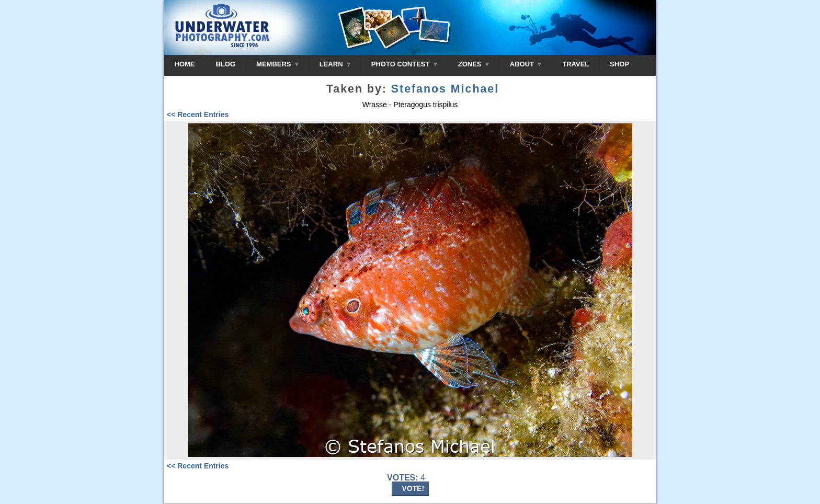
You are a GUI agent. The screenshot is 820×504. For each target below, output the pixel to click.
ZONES (474, 64)
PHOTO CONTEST (404, 64)
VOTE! (413, 488)
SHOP (619, 64)
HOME (185, 64)
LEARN (335, 64)
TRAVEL (576, 64)
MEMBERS (277, 64)
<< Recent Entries (198, 114)
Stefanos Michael (445, 89)
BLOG (226, 64)
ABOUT (526, 64)
